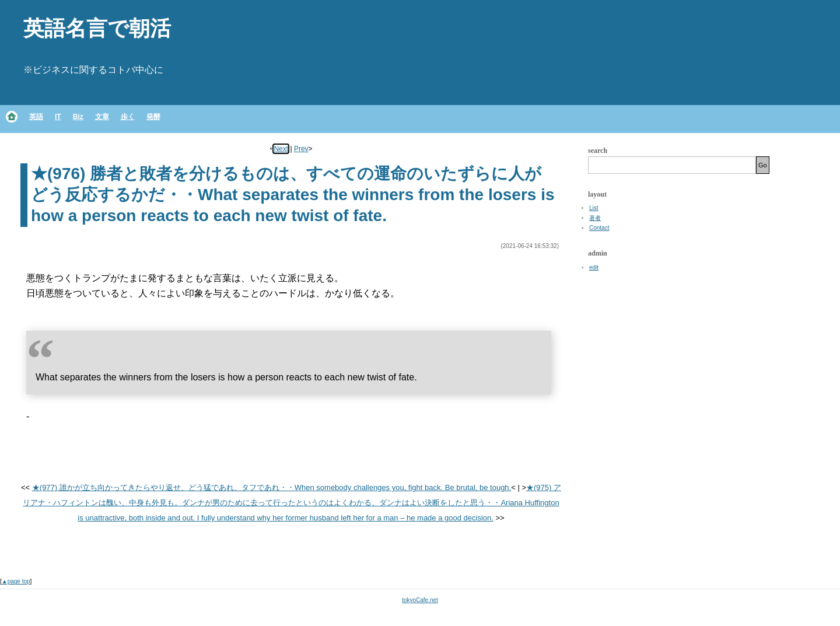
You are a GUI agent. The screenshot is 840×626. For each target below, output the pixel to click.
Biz (78, 117)
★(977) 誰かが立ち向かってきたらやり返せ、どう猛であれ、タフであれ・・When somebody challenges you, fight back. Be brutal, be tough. (272, 487)
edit (594, 267)
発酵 (153, 117)
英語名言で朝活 (97, 28)
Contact (599, 228)
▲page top (16, 581)
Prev (301, 149)
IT (58, 117)
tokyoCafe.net (420, 600)
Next (281, 149)
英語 (36, 117)
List (594, 208)
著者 (595, 218)
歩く (128, 117)
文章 (102, 117)
